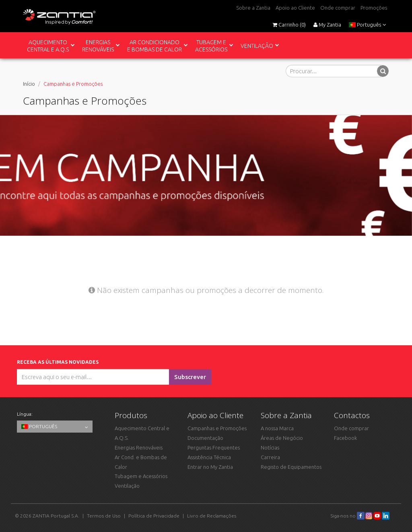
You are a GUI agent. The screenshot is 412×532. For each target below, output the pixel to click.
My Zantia (327, 25)
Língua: (25, 414)
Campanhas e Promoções (217, 428)
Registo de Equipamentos (291, 467)
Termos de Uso (104, 516)
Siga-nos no (347, 516)
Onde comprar (338, 8)
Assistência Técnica (209, 457)
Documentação (205, 438)
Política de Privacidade (154, 516)
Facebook (345, 438)
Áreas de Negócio (282, 438)
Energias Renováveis (139, 447)
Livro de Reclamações (212, 516)
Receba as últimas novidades (59, 362)
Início (29, 84)
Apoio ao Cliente (295, 8)
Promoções (374, 8)
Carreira (270, 457)
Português (367, 25)
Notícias (270, 447)
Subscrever (190, 377)
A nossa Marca (277, 428)
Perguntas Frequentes (214, 447)
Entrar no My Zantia (210, 467)
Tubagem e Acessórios (141, 476)
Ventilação (127, 486)
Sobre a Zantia (253, 8)
